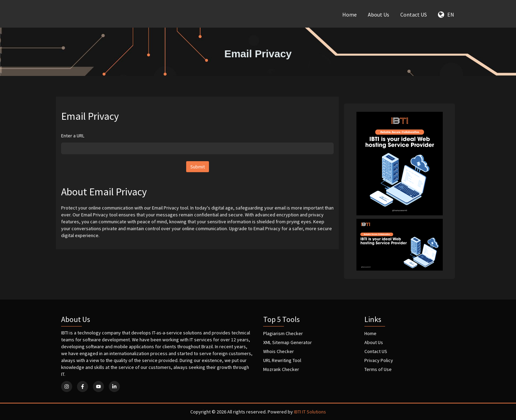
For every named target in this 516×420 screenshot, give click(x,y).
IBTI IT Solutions (310, 412)
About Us (379, 14)
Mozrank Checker (281, 369)
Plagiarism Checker (283, 333)
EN (446, 14)
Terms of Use (378, 369)
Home (350, 14)
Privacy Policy (379, 360)
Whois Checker (279, 351)
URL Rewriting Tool (282, 360)
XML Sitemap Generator (288, 342)
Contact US (414, 14)
